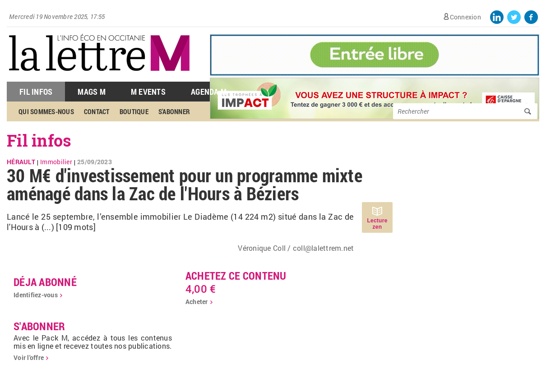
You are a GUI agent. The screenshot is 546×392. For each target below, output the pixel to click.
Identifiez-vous (36, 295)
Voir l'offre (29, 357)
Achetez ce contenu (236, 276)
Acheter (197, 302)
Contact (97, 111)
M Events (148, 92)
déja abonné (45, 282)
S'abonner (174, 111)
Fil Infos (36, 92)
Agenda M (209, 92)
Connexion (465, 17)
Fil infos (39, 140)
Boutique (134, 111)
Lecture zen (377, 224)
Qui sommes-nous (46, 111)
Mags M (92, 92)
